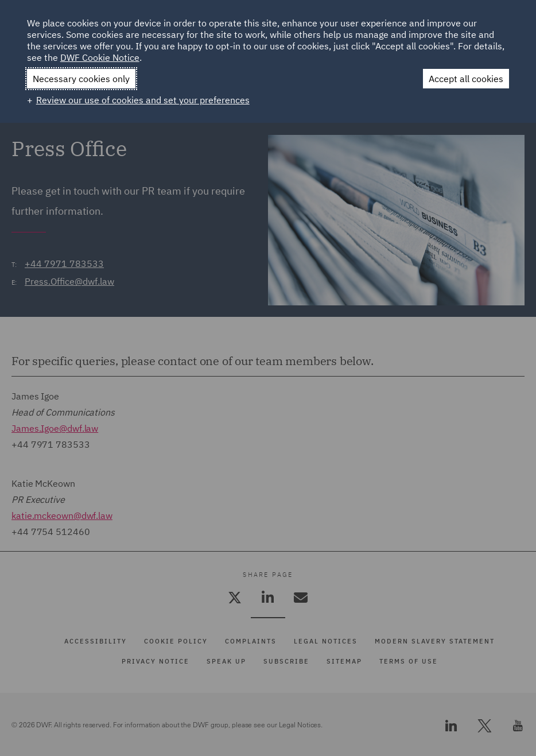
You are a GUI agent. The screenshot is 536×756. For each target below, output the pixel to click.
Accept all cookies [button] (466, 79)
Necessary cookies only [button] (81, 79)
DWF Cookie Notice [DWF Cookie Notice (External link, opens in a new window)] (100, 57)
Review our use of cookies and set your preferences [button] (143, 100)
